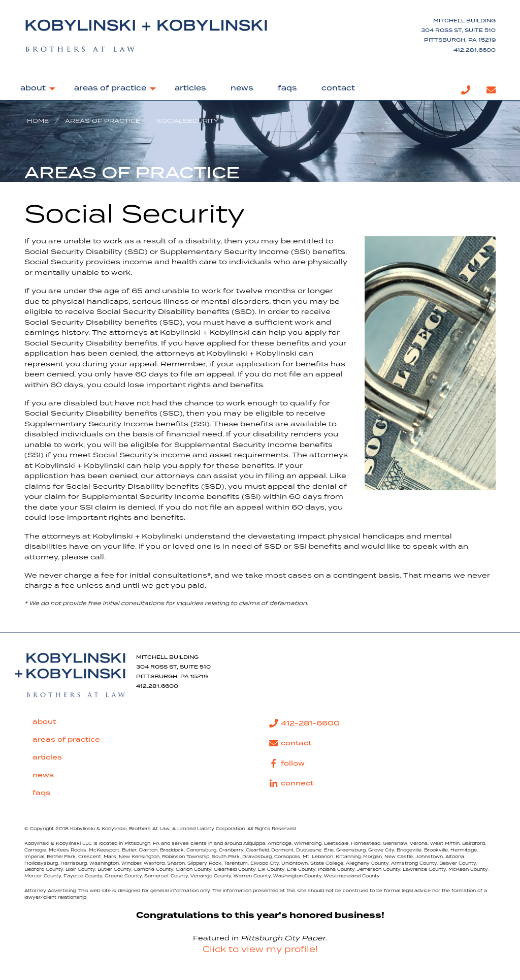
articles (190, 88)
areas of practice (110, 88)
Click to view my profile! (260, 950)
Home (38, 121)
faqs (287, 88)
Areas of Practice (103, 121)
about (33, 88)
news (242, 88)
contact (338, 88)
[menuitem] (35, 90)
